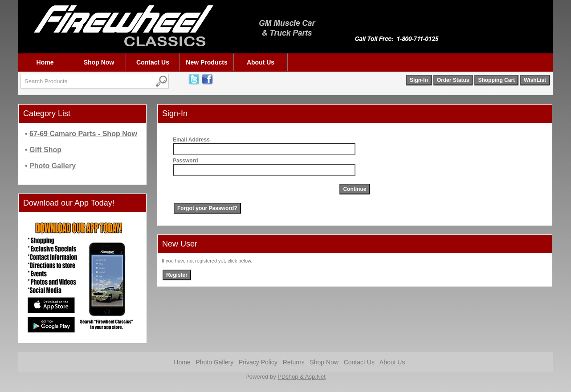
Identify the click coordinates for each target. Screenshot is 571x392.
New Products (206, 62)
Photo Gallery (214, 362)
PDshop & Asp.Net (302, 377)
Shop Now (99, 62)
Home (45, 62)
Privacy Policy (258, 362)
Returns (294, 362)
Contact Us (153, 62)
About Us (261, 62)
